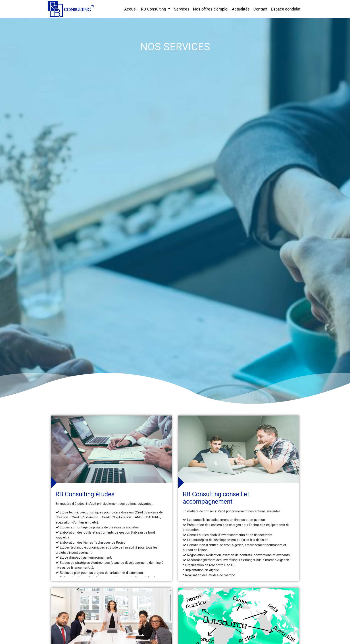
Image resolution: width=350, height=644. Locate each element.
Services (182, 9)
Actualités (241, 9)
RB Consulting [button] (154, 9)
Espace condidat (286, 9)
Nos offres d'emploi (211, 9)
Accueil (131, 9)
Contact (260, 9)
